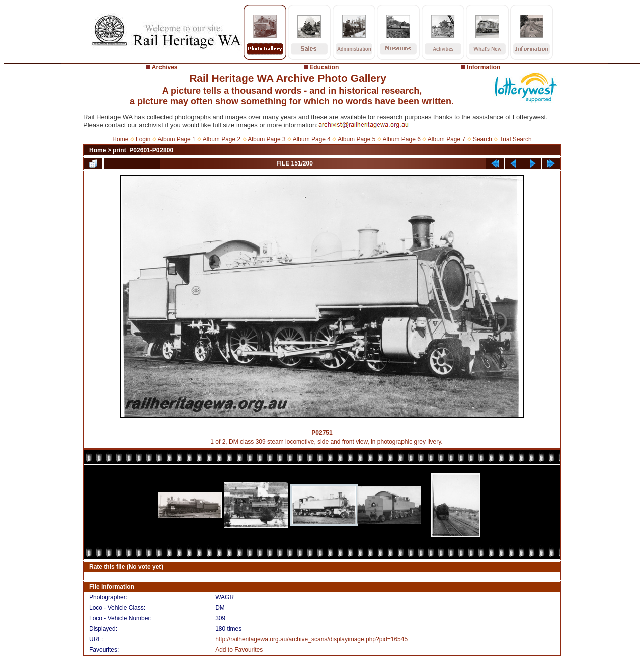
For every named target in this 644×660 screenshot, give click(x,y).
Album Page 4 (312, 139)
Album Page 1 (176, 139)
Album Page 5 (356, 139)
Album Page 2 (222, 139)
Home (120, 139)
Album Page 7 (447, 139)
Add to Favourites (239, 650)
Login (143, 139)
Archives (165, 67)
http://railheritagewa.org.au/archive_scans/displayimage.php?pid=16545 (311, 639)
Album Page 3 (266, 139)
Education (324, 67)
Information (484, 67)
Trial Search (515, 139)
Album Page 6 (401, 139)
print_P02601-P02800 (143, 150)
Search (482, 139)
